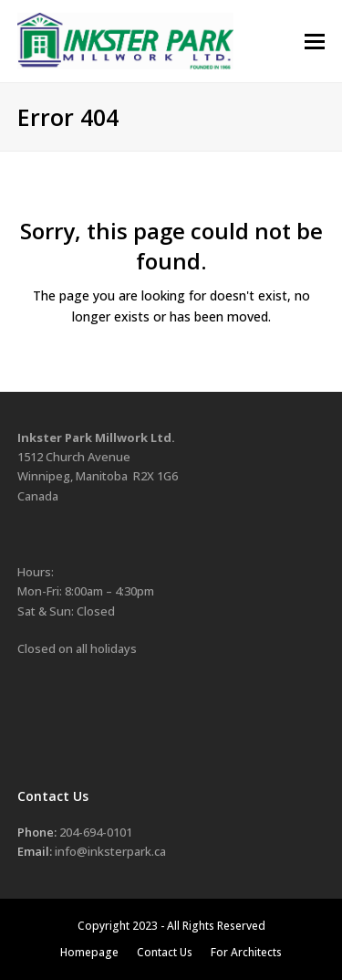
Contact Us (165, 952)
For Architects (246, 952)
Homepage (89, 952)
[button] (315, 42)
